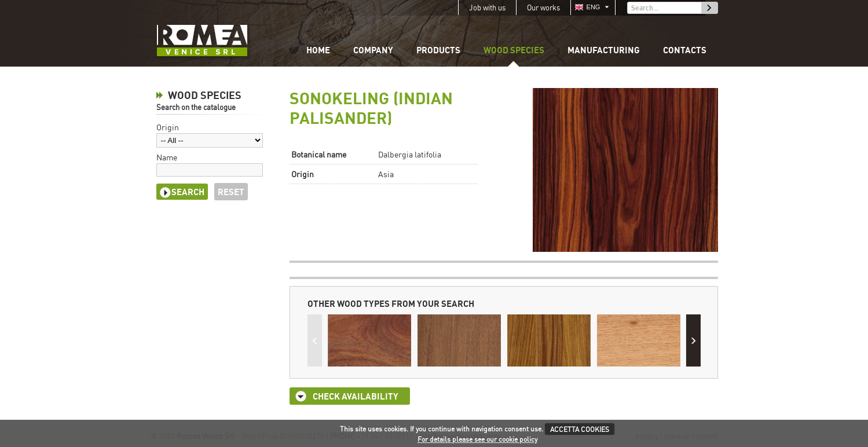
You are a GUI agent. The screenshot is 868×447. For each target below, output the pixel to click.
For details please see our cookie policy (477, 439)
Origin (168, 127)
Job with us (487, 8)
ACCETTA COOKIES (580, 429)
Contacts (685, 50)
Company (373, 50)
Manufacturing (604, 50)
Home (318, 50)
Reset (231, 192)
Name (167, 157)
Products (438, 50)
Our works (543, 8)
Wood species (514, 50)
